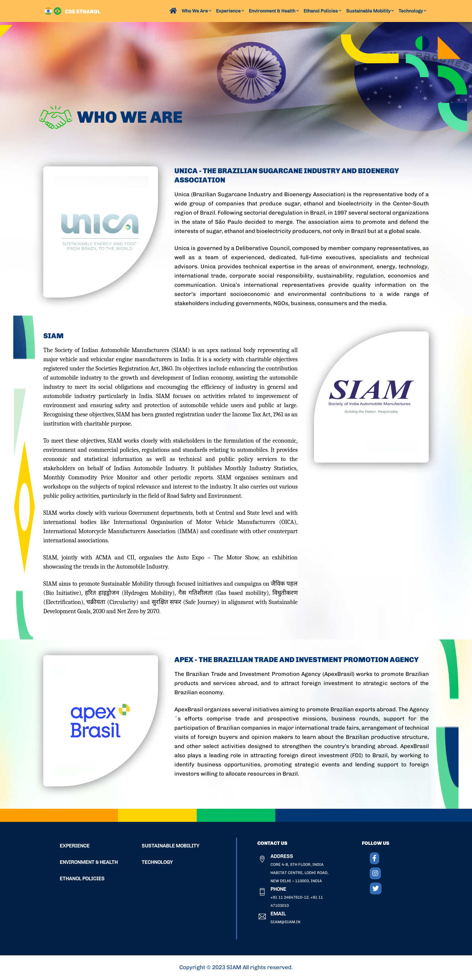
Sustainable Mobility (370, 11)
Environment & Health (274, 11)
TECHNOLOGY (157, 863)
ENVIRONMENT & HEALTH (89, 863)
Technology (413, 11)
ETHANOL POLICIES (82, 879)
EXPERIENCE (75, 846)
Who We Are (197, 11)
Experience (230, 11)
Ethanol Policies (323, 11)
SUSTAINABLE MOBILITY (170, 846)
